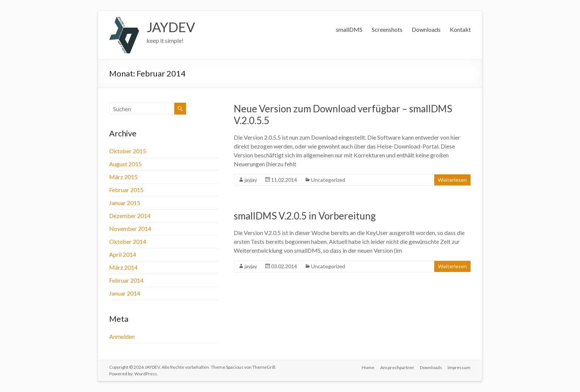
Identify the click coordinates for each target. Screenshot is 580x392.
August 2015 (125, 164)
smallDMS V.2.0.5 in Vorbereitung (305, 216)
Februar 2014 (126, 280)
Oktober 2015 (128, 151)
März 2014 (123, 267)
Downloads (426, 29)
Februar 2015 (126, 190)
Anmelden (122, 336)
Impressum (459, 367)
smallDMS (349, 29)
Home (368, 367)
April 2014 (123, 254)
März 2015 (123, 177)
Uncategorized (328, 180)
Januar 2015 (125, 203)
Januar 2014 (125, 293)
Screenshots (387, 29)
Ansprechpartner (397, 367)
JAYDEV (171, 27)
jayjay (251, 180)
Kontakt (460, 29)
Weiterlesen (452, 180)
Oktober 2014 (128, 241)
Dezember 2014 (130, 216)
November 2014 (130, 229)
